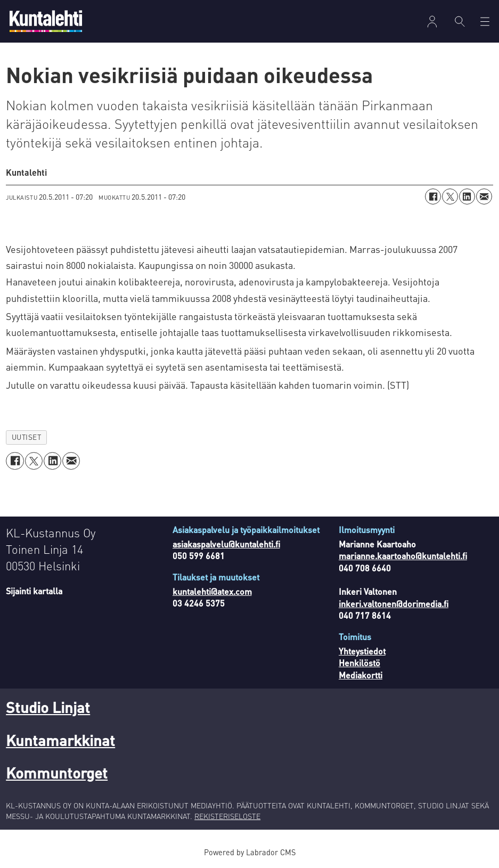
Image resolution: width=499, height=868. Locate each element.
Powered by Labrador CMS (250, 852)
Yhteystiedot (362, 651)
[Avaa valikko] (485, 22)
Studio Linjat (48, 707)
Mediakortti (361, 675)
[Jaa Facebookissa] (433, 196)
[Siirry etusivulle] (46, 21)
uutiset (27, 437)
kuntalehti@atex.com (212, 591)
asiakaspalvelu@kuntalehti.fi (226, 544)
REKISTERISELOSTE (227, 816)
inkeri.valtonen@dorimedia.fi (394, 604)
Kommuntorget (57, 773)
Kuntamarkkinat (60, 740)
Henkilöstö (359, 663)
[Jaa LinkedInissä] (467, 196)
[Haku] (460, 21)
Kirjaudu (432, 22)
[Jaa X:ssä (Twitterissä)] (450, 196)
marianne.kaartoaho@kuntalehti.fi (403, 556)
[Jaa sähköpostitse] (484, 196)
